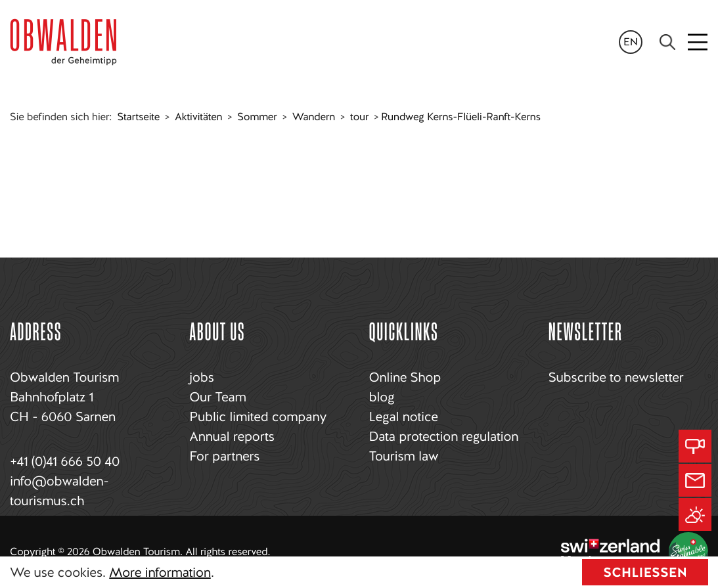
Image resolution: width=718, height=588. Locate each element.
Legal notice (404, 417)
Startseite (139, 117)
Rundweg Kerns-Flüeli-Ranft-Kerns (461, 117)
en (631, 42)
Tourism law (404, 456)
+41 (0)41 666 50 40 (65, 461)
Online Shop (405, 377)
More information (160, 572)
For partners (224, 456)
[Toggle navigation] (699, 42)
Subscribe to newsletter (616, 377)
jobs (201, 377)
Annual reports (232, 436)
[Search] (667, 42)
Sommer (257, 117)
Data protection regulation (444, 436)
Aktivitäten (198, 117)
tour (359, 117)
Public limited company (258, 417)
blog (382, 397)
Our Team (217, 397)
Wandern (314, 117)
